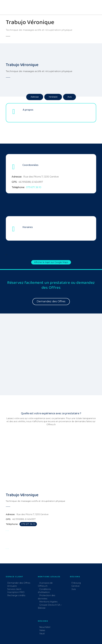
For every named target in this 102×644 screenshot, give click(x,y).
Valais (42, 614)
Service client (14, 573)
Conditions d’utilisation (44, 575)
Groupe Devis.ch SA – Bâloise (50, 590)
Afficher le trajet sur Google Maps (51, 262)
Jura (74, 573)
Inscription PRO (16, 576)
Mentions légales (48, 586)
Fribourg (76, 567)
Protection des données (46, 581)
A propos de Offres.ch (45, 569)
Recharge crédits (16, 579)
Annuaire (12, 570)
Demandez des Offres (51, 301)
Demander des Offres (19, 567)
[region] (51, 348)
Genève (75, 570)
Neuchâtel (45, 611)
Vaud (42, 618)
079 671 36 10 (34, 187)
